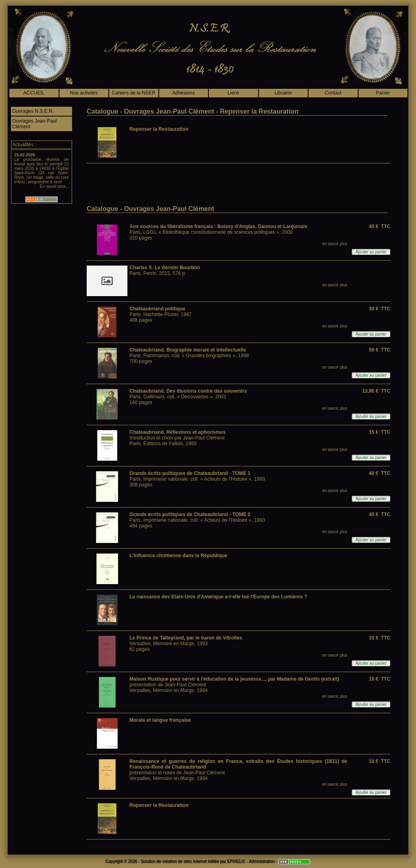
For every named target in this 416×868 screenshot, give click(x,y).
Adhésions (184, 93)
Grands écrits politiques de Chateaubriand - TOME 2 (190, 514)
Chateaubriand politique (157, 309)
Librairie (283, 93)
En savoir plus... (54, 186)
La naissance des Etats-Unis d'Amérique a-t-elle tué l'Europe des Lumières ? (218, 597)
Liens (233, 93)
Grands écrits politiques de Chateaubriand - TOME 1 (190, 473)
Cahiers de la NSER (134, 93)
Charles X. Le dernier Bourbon (165, 268)
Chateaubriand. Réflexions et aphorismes (177, 432)
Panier (383, 93)
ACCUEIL (34, 93)
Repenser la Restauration (159, 129)
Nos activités (84, 93)
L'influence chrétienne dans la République (178, 556)
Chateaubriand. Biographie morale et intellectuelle (188, 350)
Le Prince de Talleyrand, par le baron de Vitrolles (186, 638)
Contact (333, 93)
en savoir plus (335, 244)
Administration (262, 861)
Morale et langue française (160, 720)
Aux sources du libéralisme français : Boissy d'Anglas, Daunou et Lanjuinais (218, 226)
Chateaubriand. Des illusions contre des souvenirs (188, 391)
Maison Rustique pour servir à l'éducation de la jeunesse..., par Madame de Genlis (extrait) (234, 679)
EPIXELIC (236, 861)
